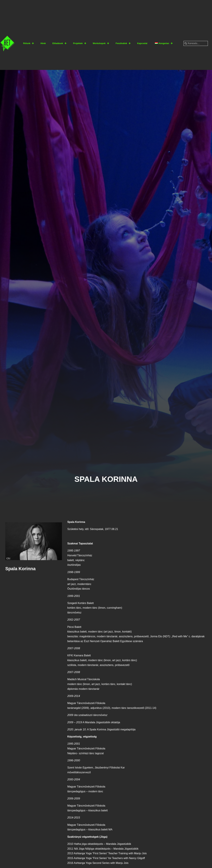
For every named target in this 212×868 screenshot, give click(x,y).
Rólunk (28, 43)
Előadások (59, 43)
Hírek (43, 43)
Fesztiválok (123, 43)
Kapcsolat (142, 43)
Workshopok (101, 43)
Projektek (80, 43)
